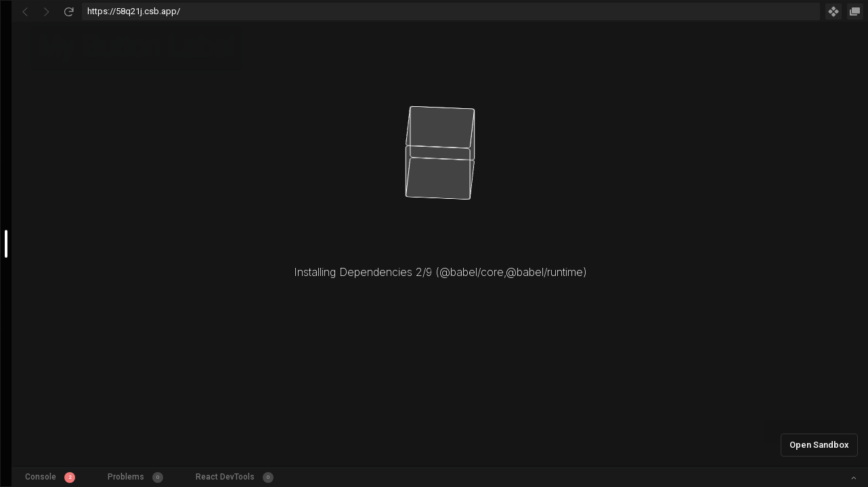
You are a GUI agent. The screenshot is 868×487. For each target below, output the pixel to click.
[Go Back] (25, 11)
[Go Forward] (47, 11)
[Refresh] (68, 11)
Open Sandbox (819, 445)
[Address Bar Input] (451, 11)
